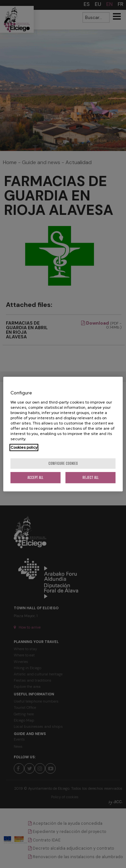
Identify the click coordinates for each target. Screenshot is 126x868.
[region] (63, 434)
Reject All (90, 477)
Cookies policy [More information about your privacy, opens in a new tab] (24, 447)
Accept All (35, 477)
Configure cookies (63, 463)
